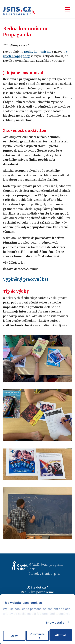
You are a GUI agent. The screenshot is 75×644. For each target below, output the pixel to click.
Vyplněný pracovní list (26, 279)
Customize (37, 636)
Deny (14, 636)
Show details (55, 622)
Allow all (61, 635)
